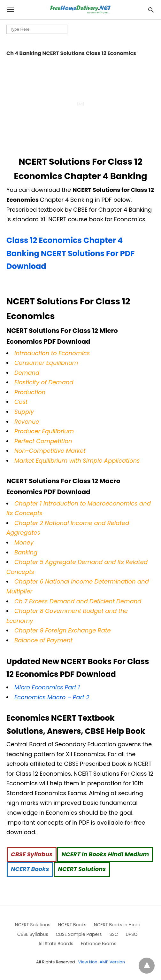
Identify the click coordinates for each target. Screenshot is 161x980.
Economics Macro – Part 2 (52, 697)
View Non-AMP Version (102, 962)
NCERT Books (30, 869)
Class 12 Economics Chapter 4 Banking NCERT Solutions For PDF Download (70, 253)
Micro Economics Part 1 (47, 687)
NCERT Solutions (82, 869)
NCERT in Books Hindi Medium (105, 854)
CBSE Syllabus (32, 854)
